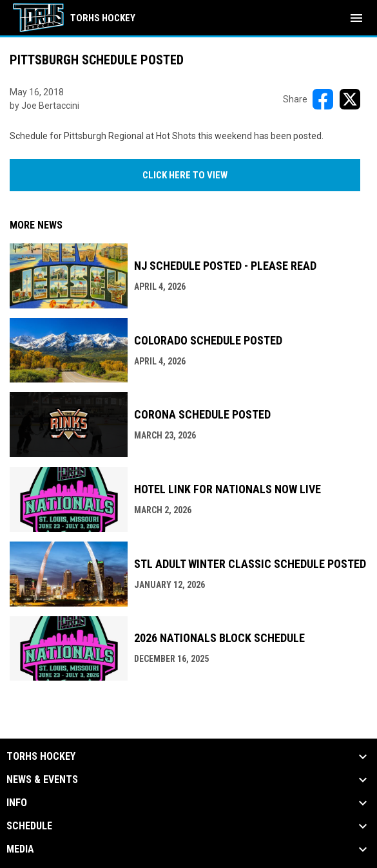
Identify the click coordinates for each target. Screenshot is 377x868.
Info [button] (17, 803)
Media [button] (20, 849)
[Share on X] (350, 99)
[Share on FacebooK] (323, 99)
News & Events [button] (42, 780)
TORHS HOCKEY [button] (41, 757)
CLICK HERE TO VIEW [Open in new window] (185, 175)
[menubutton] (356, 18)
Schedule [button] (29, 826)
